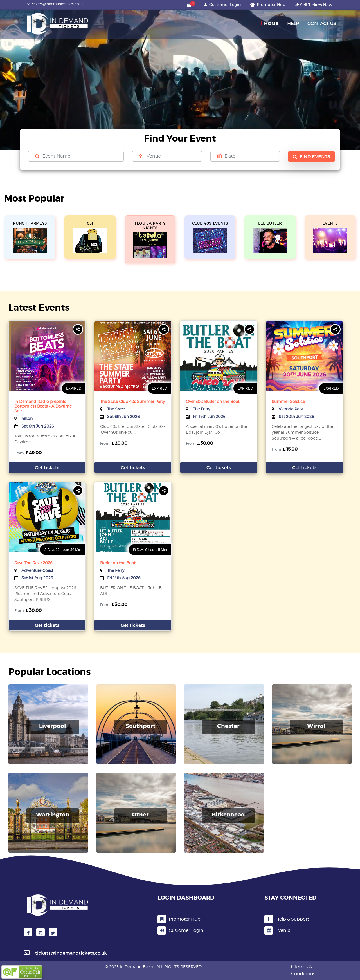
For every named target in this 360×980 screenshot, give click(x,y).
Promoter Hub (179, 919)
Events (277, 930)
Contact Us (322, 24)
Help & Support (287, 919)
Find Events (311, 156)
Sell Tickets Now (314, 5)
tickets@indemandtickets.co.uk (54, 4)
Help (293, 24)
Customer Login (180, 930)
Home (271, 23)
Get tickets (47, 467)
